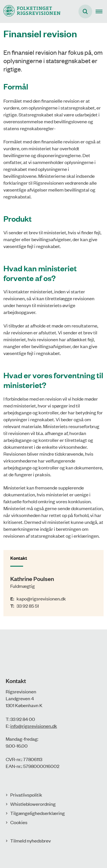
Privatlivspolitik (26, 795)
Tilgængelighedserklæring (38, 813)
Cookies (19, 822)
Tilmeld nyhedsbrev (31, 840)
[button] (101, 11)
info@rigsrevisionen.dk (34, 726)
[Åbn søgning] (85, 11)
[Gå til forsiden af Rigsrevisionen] (30, 11)
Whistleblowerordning (33, 804)
